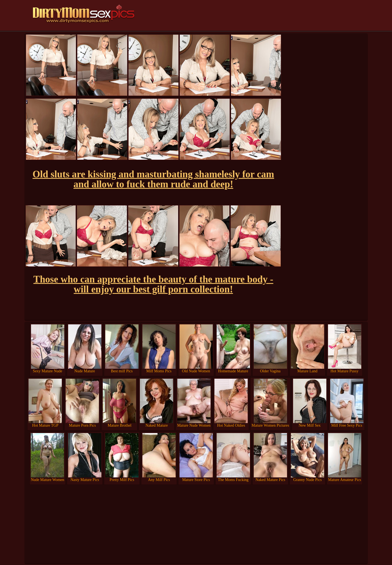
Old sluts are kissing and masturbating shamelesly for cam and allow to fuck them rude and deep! (153, 179)
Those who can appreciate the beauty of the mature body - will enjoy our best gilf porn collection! (153, 284)
